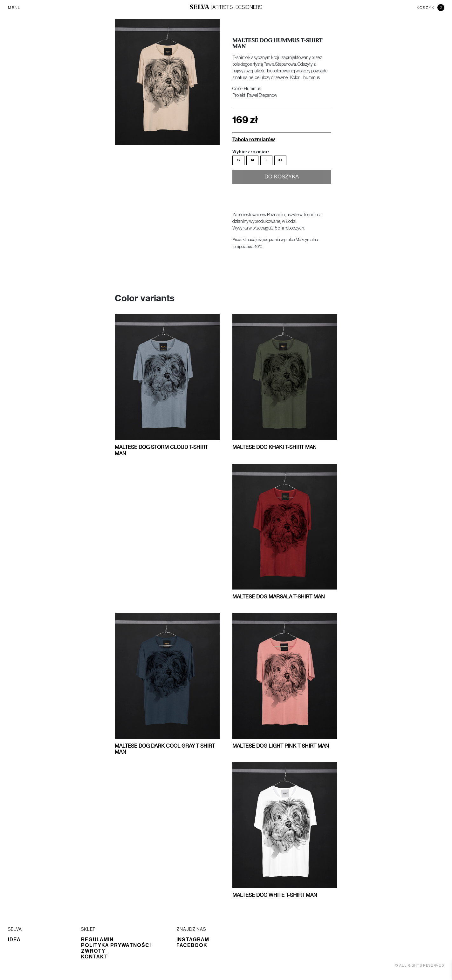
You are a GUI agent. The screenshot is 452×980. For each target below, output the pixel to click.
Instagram (193, 940)
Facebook (192, 945)
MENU (15, 8)
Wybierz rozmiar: (250, 152)
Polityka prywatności (116, 945)
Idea (14, 940)
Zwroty (93, 951)
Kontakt (94, 957)
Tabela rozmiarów (254, 139)
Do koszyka (282, 177)
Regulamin (97, 940)
